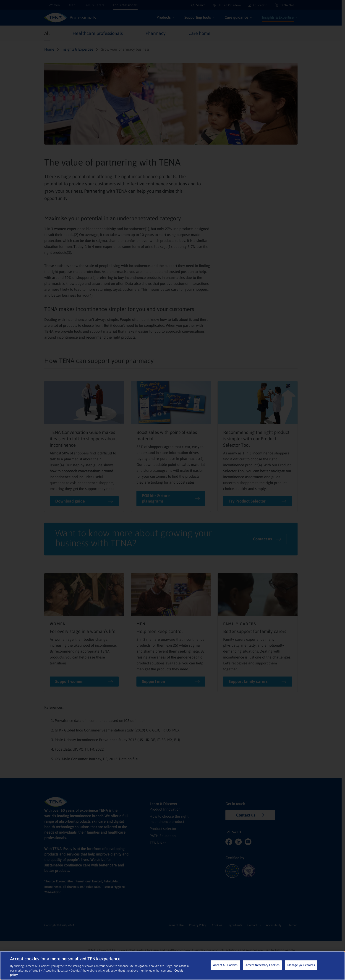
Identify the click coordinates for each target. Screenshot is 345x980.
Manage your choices (301, 966)
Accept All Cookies (225, 966)
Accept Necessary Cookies (263, 966)
